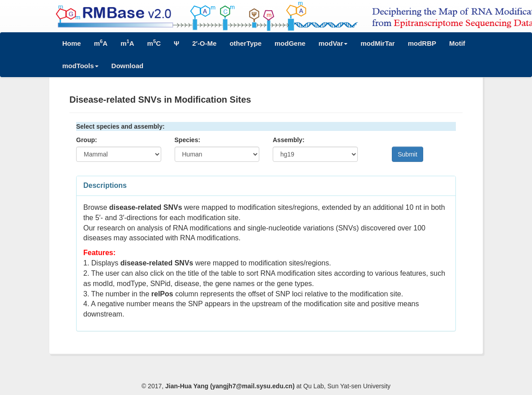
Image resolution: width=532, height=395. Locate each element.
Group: (88, 140)
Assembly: (290, 140)
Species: (188, 140)
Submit (408, 154)
